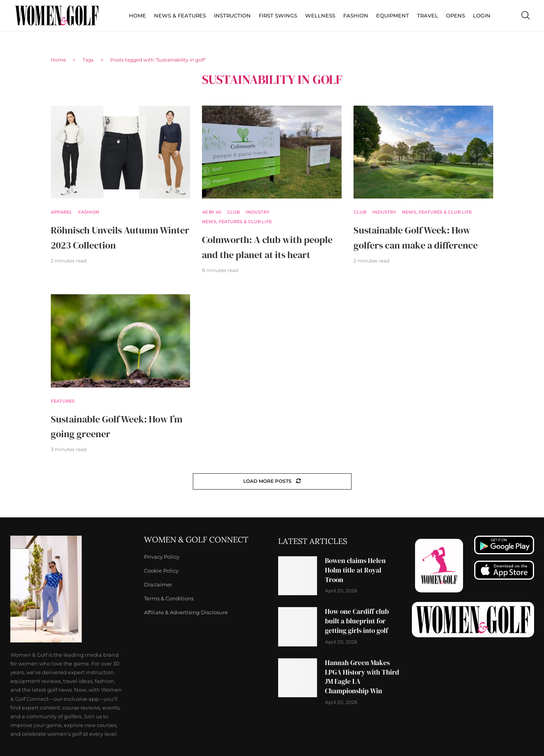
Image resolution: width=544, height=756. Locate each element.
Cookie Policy (161, 571)
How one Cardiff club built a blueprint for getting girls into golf (357, 621)
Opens (456, 15)
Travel (428, 15)
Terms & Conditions (169, 599)
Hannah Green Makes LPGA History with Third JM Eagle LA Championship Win (362, 677)
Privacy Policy (162, 557)
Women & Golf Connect (196, 540)
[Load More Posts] (272, 481)
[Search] (525, 15)
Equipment (393, 15)
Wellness (320, 15)
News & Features (180, 15)
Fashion (356, 15)
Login (482, 15)
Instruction (232, 15)
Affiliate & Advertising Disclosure (186, 612)
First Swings (278, 15)
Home (137, 15)
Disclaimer (158, 585)
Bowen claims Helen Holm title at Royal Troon (355, 570)
